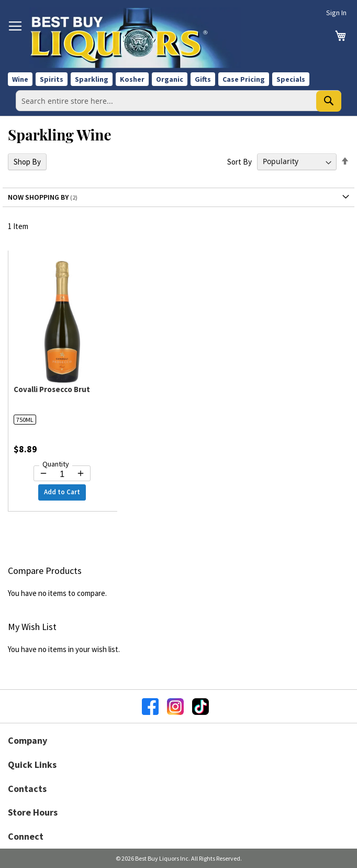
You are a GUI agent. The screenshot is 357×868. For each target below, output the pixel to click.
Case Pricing (244, 79)
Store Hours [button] (33, 812)
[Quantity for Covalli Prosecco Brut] (62, 474)
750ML (25, 420)
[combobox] (178, 101)
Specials (291, 79)
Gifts (203, 79)
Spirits (52, 79)
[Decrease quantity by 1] (43, 473)
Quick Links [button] (32, 764)
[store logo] (135, 38)
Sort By (239, 161)
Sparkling (92, 79)
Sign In (336, 13)
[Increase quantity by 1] (81, 473)
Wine (20, 79)
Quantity (56, 464)
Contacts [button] (27, 789)
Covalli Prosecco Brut (52, 389)
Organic (170, 79)
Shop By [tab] (27, 162)
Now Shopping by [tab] (38, 197)
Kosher (132, 79)
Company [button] (27, 740)
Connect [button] (26, 836)
